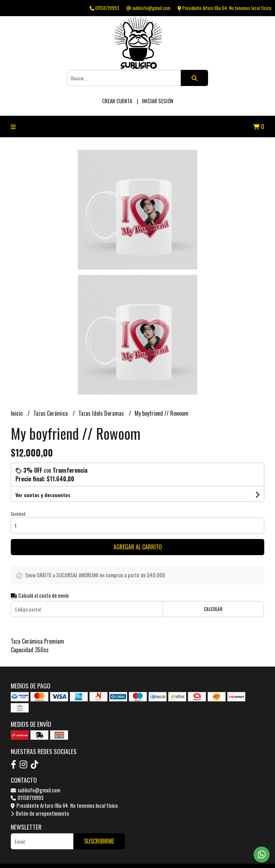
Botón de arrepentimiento (40, 813)
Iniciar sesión (158, 101)
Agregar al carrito (138, 547)
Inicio (17, 413)
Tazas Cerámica (51, 413)
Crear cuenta (117, 101)
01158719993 (27, 798)
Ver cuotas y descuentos (43, 495)
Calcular (213, 609)
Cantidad (18, 514)
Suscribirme (99, 841)
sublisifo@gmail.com (35, 790)
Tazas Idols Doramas (102, 413)
